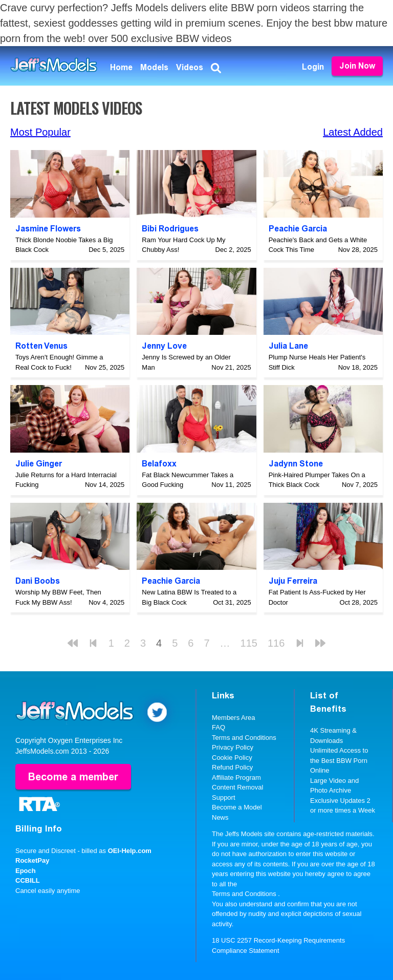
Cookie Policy (232, 758)
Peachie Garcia (298, 229)
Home (121, 67)
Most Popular (40, 132)
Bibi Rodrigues (170, 229)
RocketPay (32, 860)
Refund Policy (232, 767)
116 (276, 643)
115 (249, 643)
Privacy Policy (233, 747)
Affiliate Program (236, 777)
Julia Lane (288, 346)
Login (313, 67)
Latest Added (353, 132)
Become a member (73, 777)
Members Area (234, 718)
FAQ (219, 727)
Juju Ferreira (293, 581)
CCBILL (28, 880)
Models (154, 67)
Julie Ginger (39, 464)
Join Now (357, 66)
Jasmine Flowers (48, 229)
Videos (190, 67)
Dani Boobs (38, 581)
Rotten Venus (41, 346)
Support (224, 797)
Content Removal (237, 787)
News (220, 817)
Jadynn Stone (296, 464)
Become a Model (237, 807)
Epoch (26, 871)
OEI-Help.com (130, 851)
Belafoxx (159, 464)
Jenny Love (164, 346)
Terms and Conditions (244, 738)
